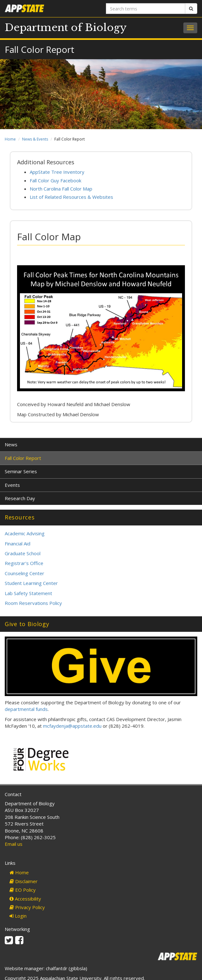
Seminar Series (21, 471)
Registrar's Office (24, 563)
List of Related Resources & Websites (71, 197)
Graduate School (23, 553)
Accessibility (25, 899)
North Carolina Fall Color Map (61, 189)
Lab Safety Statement (28, 593)
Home (10, 139)
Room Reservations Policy (33, 603)
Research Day (20, 498)
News (11, 444)
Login (18, 916)
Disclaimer (24, 881)
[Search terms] (146, 9)
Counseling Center (24, 573)
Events (12, 485)
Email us (14, 844)
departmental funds (26, 709)
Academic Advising (25, 533)
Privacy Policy (27, 907)
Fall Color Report (23, 458)
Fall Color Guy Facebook (55, 180)
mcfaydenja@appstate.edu (72, 726)
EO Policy (23, 890)
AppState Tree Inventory (57, 172)
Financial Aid (18, 543)
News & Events (35, 139)
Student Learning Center (31, 583)
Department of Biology (66, 28)
